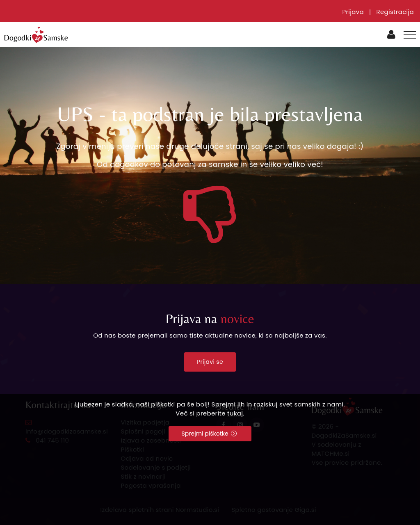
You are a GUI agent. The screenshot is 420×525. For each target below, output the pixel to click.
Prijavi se (210, 362)
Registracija (395, 12)
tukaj (235, 413)
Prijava (353, 12)
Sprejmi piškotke (209, 434)
